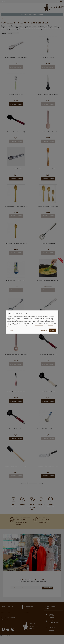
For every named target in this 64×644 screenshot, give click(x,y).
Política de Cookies (39, 325)
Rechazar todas (44, 330)
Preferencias (11, 330)
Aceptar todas (53, 330)
